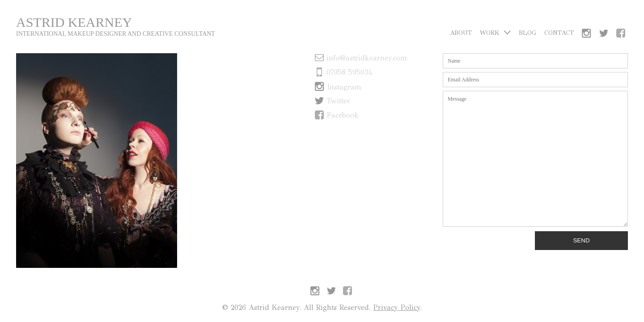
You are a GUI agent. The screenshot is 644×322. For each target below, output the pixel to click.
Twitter (333, 101)
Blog (527, 33)
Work (495, 33)
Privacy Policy (397, 307)
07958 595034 (343, 72)
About (461, 33)
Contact (559, 33)
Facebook (337, 115)
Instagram (338, 87)
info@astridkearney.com (361, 58)
